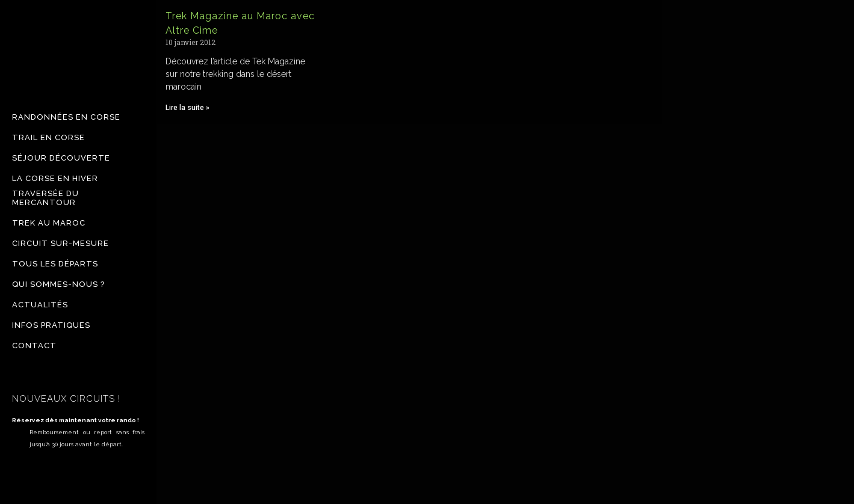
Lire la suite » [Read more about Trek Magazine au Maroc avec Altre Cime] (187, 108)
